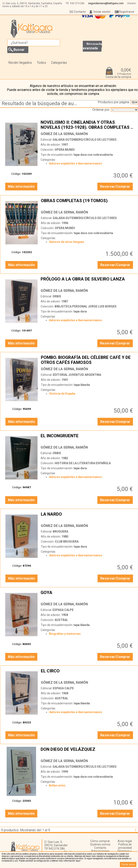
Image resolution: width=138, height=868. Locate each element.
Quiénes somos (100, 844)
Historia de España (62, 394)
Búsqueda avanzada (92, 46)
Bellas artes (57, 785)
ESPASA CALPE (63, 610)
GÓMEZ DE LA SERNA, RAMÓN (64, 134)
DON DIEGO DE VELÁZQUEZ (87, 752)
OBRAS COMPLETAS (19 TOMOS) (87, 203)
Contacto (80, 12)
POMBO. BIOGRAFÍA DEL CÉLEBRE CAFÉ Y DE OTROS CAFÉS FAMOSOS (87, 360)
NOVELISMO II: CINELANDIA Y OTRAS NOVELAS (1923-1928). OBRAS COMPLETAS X (87, 125)
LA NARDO (87, 517)
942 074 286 (77, 3)
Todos (41, 63)
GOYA (87, 595)
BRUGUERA (60, 532)
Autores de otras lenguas (67, 242)
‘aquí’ (78, 861)
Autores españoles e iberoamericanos (75, 163)
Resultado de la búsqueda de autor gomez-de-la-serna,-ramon (40, 103)
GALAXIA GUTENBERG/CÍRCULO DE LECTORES (85, 140)
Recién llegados (20, 63)
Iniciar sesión (102, 12)
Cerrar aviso (128, 864)
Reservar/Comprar (115, 187)
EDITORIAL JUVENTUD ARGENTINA (77, 375)
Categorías (59, 63)
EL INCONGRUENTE (87, 438)
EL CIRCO (87, 673)
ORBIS (57, 296)
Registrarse (127, 12)
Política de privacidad (125, 846)
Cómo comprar (100, 841)
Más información (21, 187)
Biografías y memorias (65, 634)
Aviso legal (125, 841)
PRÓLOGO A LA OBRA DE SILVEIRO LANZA (87, 282)
